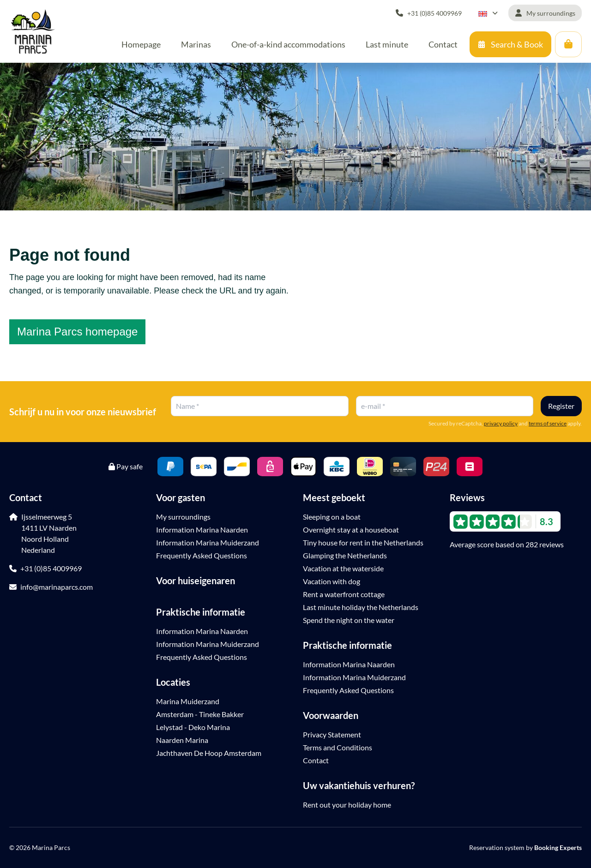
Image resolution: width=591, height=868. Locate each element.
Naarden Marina (182, 740)
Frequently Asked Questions (202, 555)
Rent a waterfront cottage (344, 594)
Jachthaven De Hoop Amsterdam (209, 753)
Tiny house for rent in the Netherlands (363, 542)
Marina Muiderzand (188, 701)
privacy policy (501, 423)
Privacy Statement (332, 734)
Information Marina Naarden (202, 530)
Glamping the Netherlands (345, 555)
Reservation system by (525, 847)
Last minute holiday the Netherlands (361, 607)
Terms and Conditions (338, 747)
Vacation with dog (332, 581)
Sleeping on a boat (332, 517)
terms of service (548, 423)
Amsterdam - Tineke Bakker (200, 714)
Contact (316, 760)
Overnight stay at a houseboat (351, 530)
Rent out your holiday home (347, 805)
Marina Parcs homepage (77, 332)
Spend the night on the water (349, 620)
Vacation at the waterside (343, 568)
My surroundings (183, 517)
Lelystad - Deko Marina (193, 727)
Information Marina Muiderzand (208, 542)
